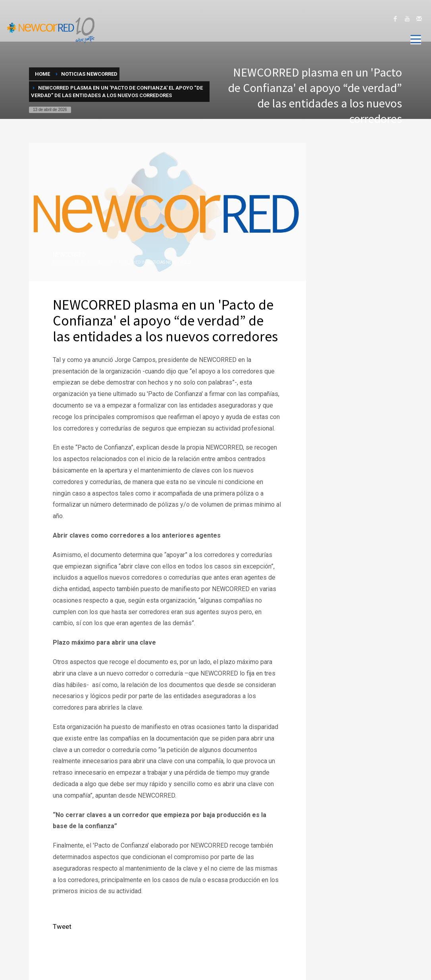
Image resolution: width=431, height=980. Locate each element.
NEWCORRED (69, 255)
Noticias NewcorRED (169, 262)
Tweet (62, 926)
